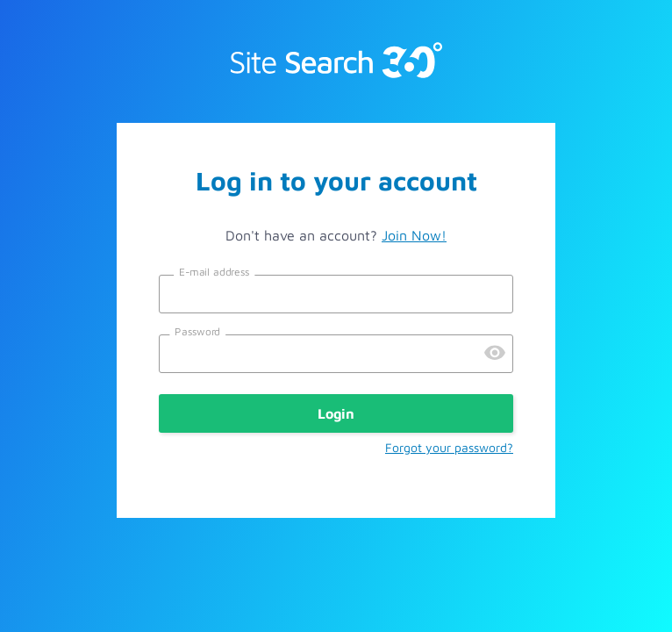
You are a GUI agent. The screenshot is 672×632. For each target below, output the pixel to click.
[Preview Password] (495, 354)
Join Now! (414, 235)
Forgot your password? (449, 447)
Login (336, 413)
